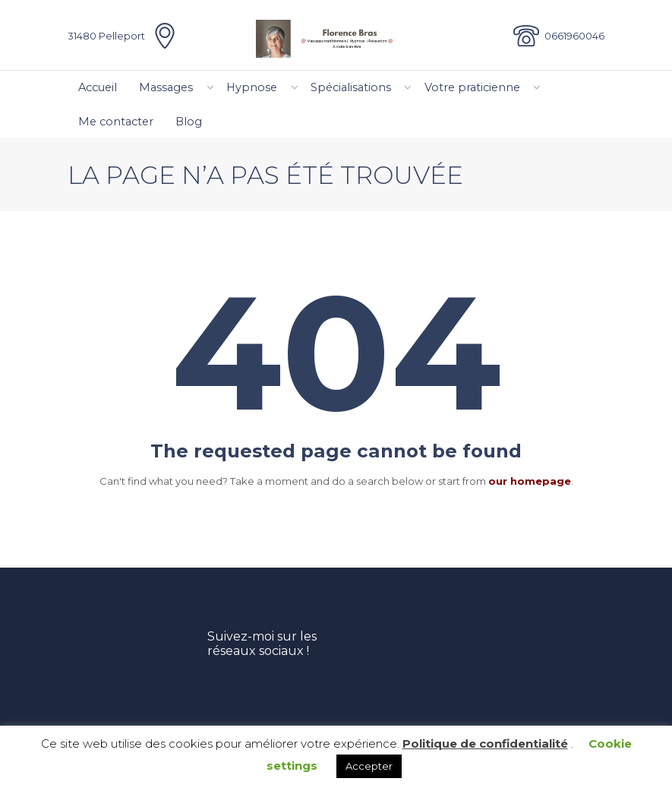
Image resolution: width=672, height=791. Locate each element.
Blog (189, 122)
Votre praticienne (472, 87)
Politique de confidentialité (485, 744)
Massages (166, 87)
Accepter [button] (369, 766)
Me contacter (116, 122)
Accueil (98, 87)
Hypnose (252, 87)
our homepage (530, 481)
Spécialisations (351, 87)
